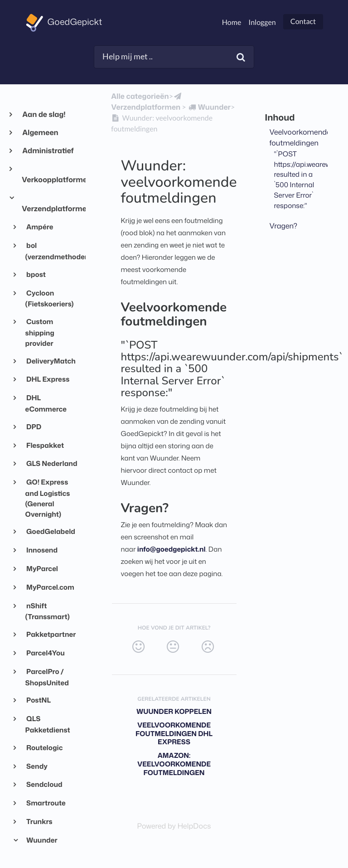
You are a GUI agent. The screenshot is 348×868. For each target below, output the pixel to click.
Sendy (36, 766)
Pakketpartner (51, 634)
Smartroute (46, 803)
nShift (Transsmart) (48, 611)
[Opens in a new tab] (174, 826)
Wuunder (41, 840)
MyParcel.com (50, 587)
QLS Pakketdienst (48, 724)
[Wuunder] (209, 107)
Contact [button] (303, 22)
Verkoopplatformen (50, 180)
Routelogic (44, 747)
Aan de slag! (44, 115)
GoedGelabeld (50, 531)
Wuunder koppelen (174, 711)
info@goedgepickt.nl (172, 549)
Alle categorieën (140, 97)
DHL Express (48, 379)
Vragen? (284, 226)
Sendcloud (44, 784)
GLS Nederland (51, 463)
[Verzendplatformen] (147, 102)
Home (232, 22)
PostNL (38, 700)
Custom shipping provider (40, 332)
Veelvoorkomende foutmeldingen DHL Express (174, 734)
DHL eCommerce (46, 403)
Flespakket (45, 445)
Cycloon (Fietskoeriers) (50, 298)
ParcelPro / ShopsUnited (47, 677)
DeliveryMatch (51, 361)
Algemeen (40, 133)
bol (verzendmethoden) (52, 251)
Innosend (42, 550)
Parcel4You (45, 653)
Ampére (39, 227)
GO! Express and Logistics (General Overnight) (48, 498)
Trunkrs (39, 821)
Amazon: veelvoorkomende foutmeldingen (174, 764)
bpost (36, 274)
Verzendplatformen (50, 209)
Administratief (48, 151)
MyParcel (42, 568)
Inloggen (262, 22)
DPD (33, 427)
